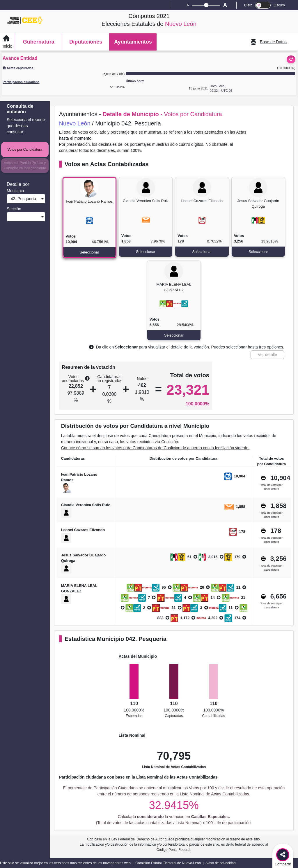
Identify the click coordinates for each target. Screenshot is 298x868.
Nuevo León (75, 123)
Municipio (15, 191)
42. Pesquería (22, 199)
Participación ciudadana (21, 82)
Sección (14, 209)
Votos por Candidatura (25, 150)
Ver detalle (267, 355)
